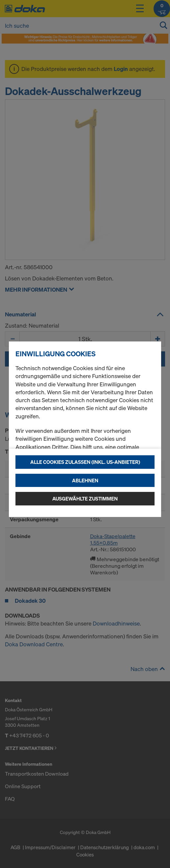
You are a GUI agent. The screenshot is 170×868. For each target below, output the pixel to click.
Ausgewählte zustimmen (85, 498)
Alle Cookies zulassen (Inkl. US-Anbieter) (85, 462)
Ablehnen (85, 480)
